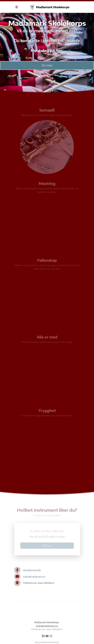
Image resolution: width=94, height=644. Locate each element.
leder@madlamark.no (34, 576)
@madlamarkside (32, 570)
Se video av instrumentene (47, 516)
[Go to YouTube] (47, 636)
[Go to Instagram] (51, 636)
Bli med (47, 65)
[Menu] (17, 7)
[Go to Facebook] (43, 636)
